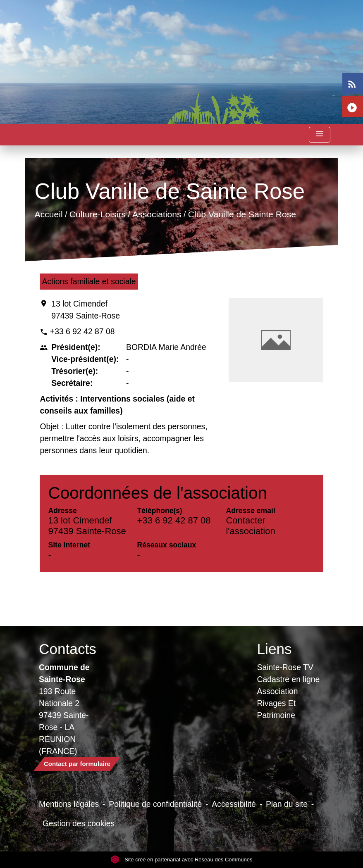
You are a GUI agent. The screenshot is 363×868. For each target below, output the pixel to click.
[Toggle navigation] (320, 135)
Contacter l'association (250, 526)
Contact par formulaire (77, 764)
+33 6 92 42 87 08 (82, 331)
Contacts (68, 649)
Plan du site (287, 804)
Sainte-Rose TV (285, 667)
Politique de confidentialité (155, 804)
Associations (157, 214)
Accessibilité (234, 804)
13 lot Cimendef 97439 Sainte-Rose (86, 310)
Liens (275, 649)
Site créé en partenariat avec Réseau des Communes (182, 860)
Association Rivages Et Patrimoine (278, 703)
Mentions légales (69, 804)
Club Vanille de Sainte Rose (242, 214)
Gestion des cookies (79, 823)
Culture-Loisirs (98, 214)
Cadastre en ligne (289, 679)
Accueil (49, 214)
